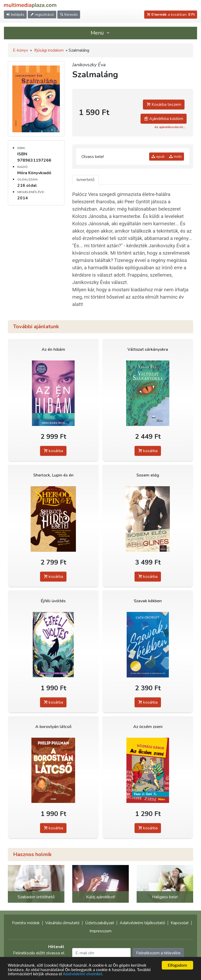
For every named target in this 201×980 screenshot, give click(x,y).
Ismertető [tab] (85, 180)
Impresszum (100, 931)
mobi (175, 157)
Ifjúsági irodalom (49, 50)
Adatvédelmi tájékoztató (142, 923)
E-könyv (20, 50)
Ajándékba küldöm (164, 119)
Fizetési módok (26, 923)
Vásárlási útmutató (62, 923)
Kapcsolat (180, 923)
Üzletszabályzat (100, 923)
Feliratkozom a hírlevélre (158, 953)
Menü (100, 33)
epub (158, 157)
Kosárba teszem (164, 105)
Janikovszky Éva (89, 65)
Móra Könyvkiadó (34, 173)
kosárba (53, 451)
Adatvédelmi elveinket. (85, 974)
